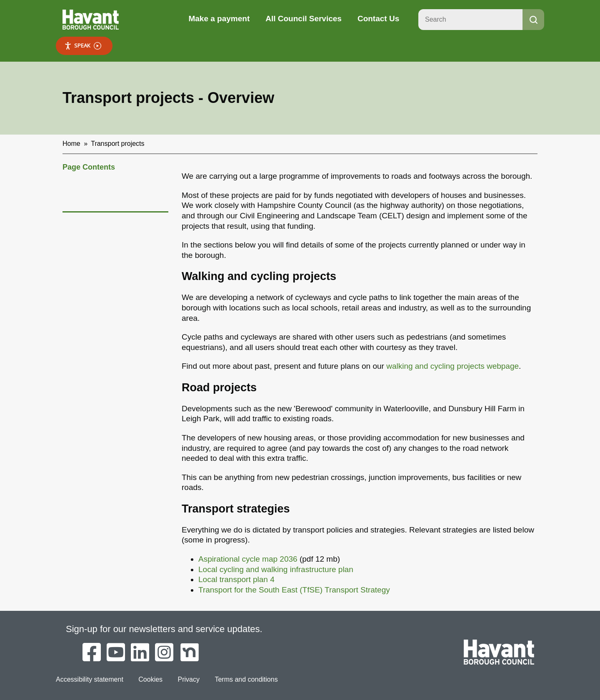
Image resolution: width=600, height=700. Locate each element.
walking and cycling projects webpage (452, 366)
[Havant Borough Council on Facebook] (92, 653)
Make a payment (219, 19)
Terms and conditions (246, 679)
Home (71, 144)
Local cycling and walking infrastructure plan (276, 569)
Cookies (150, 679)
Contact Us (378, 19)
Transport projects (117, 144)
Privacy (189, 679)
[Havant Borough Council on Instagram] (164, 653)
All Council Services (304, 19)
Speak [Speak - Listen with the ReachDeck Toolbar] (83, 46)
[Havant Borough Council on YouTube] (116, 653)
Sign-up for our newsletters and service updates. (164, 629)
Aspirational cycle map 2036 (248, 559)
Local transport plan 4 (236, 579)
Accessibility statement (90, 679)
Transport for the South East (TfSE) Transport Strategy (294, 590)
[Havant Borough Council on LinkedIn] (140, 653)
